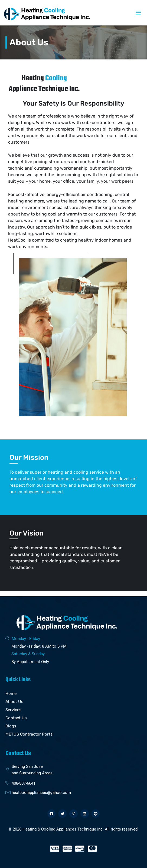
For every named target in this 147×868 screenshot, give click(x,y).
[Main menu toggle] (138, 13)
